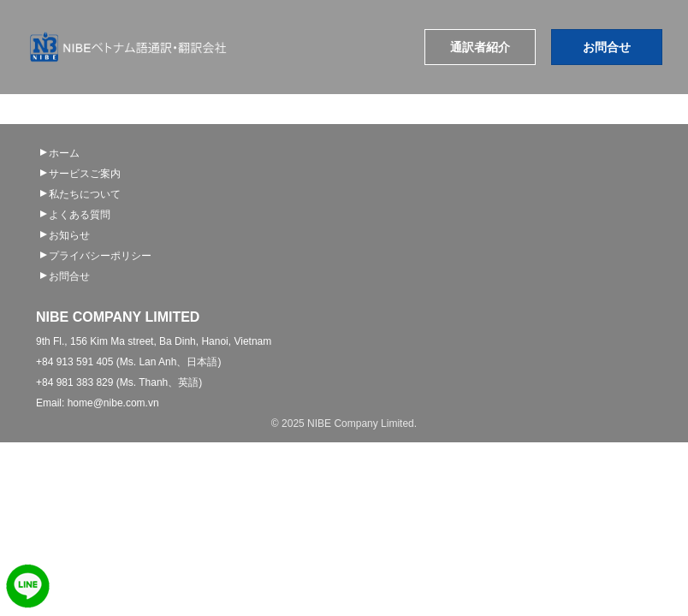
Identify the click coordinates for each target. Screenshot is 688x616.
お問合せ (607, 47)
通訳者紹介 (480, 47)
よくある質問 (80, 215)
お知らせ (69, 235)
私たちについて (85, 194)
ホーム (64, 153)
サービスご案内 (85, 174)
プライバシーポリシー (100, 256)
